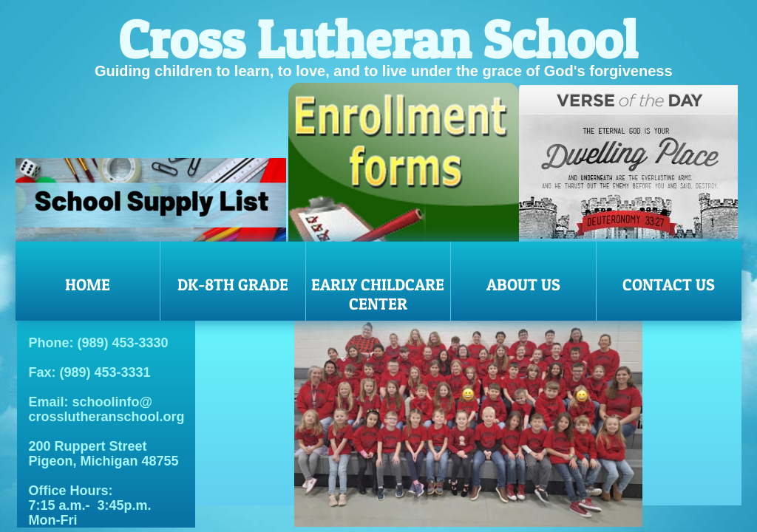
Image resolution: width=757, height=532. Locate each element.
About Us (523, 284)
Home (88, 284)
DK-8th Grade (233, 284)
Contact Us (669, 284)
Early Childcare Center (378, 294)
